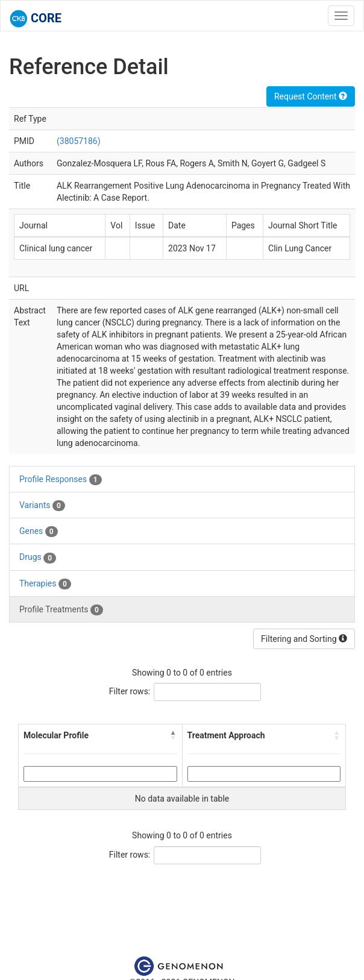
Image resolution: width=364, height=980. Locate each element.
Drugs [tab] (38, 558)
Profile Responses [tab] (61, 480)
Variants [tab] (42, 506)
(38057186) (79, 141)
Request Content (311, 96)
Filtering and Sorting (304, 639)
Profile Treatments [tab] (61, 610)
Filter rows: (130, 691)
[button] (174, 735)
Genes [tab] (39, 532)
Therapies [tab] (45, 584)
